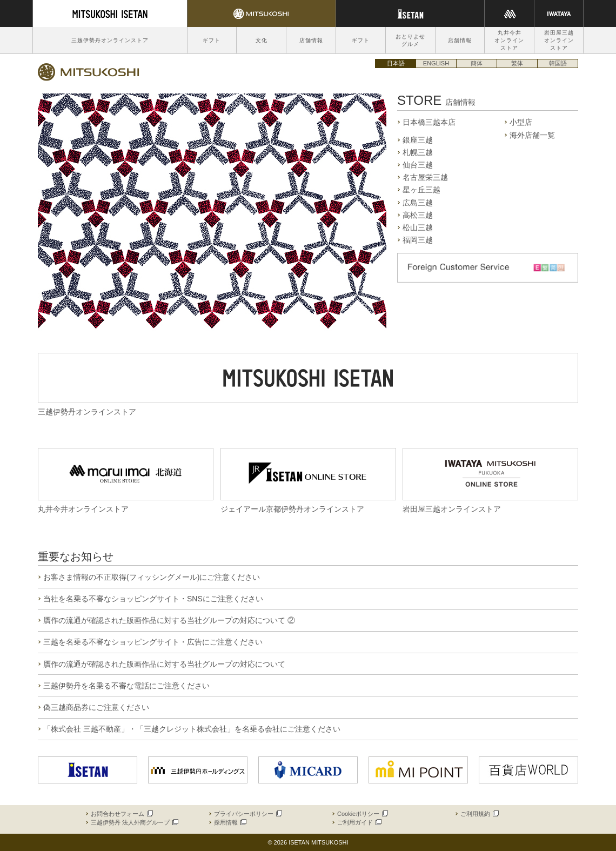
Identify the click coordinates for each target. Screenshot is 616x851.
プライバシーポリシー (247, 814)
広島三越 (418, 203)
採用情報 (230, 822)
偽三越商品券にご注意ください (96, 707)
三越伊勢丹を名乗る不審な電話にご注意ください (126, 686)
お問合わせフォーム (121, 814)
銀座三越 (418, 140)
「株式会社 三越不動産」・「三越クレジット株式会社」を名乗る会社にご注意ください (192, 729)
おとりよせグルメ (410, 40)
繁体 (517, 63)
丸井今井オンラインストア (509, 40)
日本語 (396, 63)
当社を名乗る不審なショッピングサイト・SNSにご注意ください (153, 599)
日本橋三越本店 (429, 122)
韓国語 (558, 63)
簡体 (477, 63)
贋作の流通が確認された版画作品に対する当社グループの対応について (164, 664)
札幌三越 (418, 152)
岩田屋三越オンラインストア (559, 40)
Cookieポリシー (362, 814)
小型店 (521, 122)
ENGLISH (436, 63)
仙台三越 (418, 165)
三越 (89, 72)
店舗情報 (311, 40)
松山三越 (418, 227)
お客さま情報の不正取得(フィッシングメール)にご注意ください (152, 577)
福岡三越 (418, 240)
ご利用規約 (479, 814)
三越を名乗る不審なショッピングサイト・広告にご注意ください (153, 642)
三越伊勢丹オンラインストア (110, 40)
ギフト (212, 40)
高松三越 (418, 215)
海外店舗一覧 (532, 135)
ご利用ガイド (359, 822)
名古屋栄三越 (425, 177)
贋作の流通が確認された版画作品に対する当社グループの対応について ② (169, 620)
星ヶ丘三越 (421, 190)
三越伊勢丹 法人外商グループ (134, 822)
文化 (262, 40)
